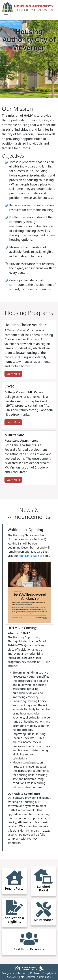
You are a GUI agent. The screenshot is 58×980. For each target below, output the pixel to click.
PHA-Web (36, 973)
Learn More (13, 374)
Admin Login (44, 977)
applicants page (29, 556)
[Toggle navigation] (6, 16)
